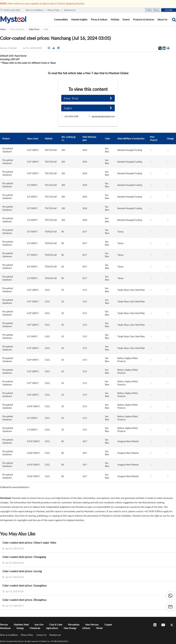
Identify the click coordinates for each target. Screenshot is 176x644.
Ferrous (4, 624)
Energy (20, 628)
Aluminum (5, 628)
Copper (108, 624)
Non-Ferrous (92, 624)
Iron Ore (39, 624)
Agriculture (52, 628)
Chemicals (35, 628)
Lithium (86, 628)
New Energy (70, 628)
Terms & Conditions (35, 10)
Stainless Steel (21, 624)
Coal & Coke (56, 624)
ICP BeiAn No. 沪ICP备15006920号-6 (54, 641)
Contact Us (42, 635)
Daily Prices (34, 29)
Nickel (99, 628)
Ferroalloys (74, 624)
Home (3, 29)
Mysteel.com (70, 10)
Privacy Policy (54, 10)
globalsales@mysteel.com (103, 116)
